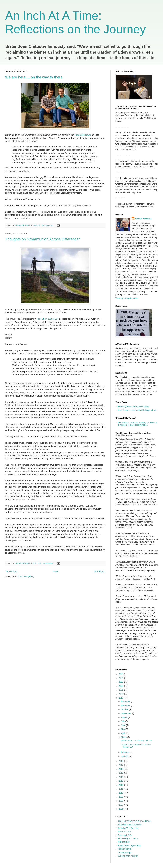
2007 (121, 805)
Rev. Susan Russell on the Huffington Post (137, 410)
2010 (121, 793)
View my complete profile (127, 298)
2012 (121, 785)
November (126, 705)
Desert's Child (124, 832)
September (126, 713)
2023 (121, 682)
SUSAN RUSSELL (144, 219)
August (125, 717)
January (125, 756)
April (123, 733)
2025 (121, 674)
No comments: (48, 225)
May (123, 729)
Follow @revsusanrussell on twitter (134, 407)
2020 (121, 694)
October (125, 709)
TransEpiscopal (125, 853)
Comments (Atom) (26, 576)
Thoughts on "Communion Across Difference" (43, 239)
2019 (121, 698)
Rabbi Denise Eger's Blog (130, 846)
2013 (121, 781)
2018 (121, 761)
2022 (121, 686)
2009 (121, 797)
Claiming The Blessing (128, 828)
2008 (121, 801)
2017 (121, 765)
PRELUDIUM (124, 842)
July (123, 721)
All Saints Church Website (130, 825)
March (124, 737)
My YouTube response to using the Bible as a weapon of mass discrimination (138, 424)
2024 (121, 678)
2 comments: (48, 563)
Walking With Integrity (128, 856)
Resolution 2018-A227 (47, 319)
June (124, 725)
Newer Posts (12, 571)
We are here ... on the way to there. (34, 77)
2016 (121, 769)
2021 (121, 690)
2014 (121, 777)
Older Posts (99, 571)
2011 (121, 789)
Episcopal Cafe (125, 835)
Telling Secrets (125, 849)
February (125, 752)
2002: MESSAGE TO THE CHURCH (135, 821)
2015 (121, 773)
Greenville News (83, 135)
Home (56, 571)
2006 (121, 809)
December (126, 701)
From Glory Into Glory (128, 839)
